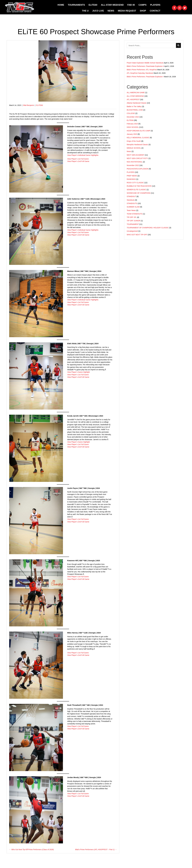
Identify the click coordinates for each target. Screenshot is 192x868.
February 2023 (132, 124)
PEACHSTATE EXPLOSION (138, 169)
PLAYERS (131, 172)
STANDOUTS (132, 203)
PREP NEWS (132, 176)
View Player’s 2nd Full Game (78, 161)
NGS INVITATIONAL (135, 162)
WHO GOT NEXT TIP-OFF (137, 235)
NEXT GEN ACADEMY (135, 155)
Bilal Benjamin (29, 105)
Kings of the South (134, 141)
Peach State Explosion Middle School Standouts (145, 63)
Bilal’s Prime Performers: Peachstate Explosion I (145, 77)
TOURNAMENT (133, 224)
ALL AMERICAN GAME (136, 93)
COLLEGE (131, 113)
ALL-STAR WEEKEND (135, 96)
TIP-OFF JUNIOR (133, 221)
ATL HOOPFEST (133, 100)
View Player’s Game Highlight (78, 372)
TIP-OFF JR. (132, 217)
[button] (174, 8)
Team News (131, 210)
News (129, 151)
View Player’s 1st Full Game (78, 159)
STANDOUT (131, 196)
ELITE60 (40, 105)
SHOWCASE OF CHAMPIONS (139, 193)
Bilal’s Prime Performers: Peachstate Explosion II (145, 66)
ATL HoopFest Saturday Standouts (140, 73)
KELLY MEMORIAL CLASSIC (138, 138)
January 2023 (132, 134)
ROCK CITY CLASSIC (135, 183)
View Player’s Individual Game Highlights (83, 155)
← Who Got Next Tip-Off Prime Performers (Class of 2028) (31, 850)
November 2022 (133, 165)
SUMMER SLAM (133, 207)
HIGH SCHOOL (133, 127)
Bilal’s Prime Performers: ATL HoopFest (142, 70)
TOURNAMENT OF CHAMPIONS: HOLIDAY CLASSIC (148, 228)
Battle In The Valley (134, 106)
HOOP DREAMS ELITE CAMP (138, 131)
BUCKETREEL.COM (135, 110)
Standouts (131, 200)
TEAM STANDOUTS (135, 214)
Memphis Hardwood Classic (137, 145)
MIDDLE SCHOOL (134, 148)
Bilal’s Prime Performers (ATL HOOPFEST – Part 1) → (96, 850)
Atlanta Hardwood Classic (137, 103)
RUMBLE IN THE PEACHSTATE (139, 186)
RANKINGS (131, 179)
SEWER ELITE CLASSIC (136, 190)
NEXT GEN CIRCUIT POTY (137, 158)
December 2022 (133, 117)
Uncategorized (132, 231)
